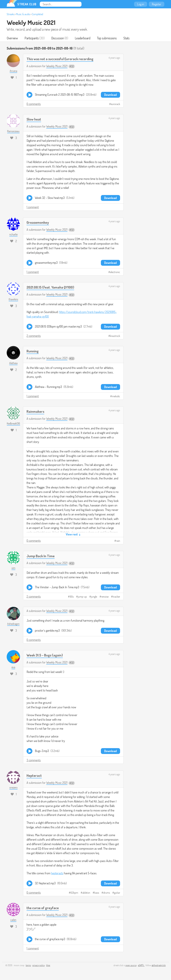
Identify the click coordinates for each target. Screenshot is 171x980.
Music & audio (23, 14)
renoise (105, 597)
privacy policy (39, 965)
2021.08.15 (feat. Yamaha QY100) (50, 287)
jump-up (82, 597)
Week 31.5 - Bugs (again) (45, 655)
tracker (116, 597)
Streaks (11, 14)
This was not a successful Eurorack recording (60, 59)
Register (157, 4)
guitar (117, 893)
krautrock (115, 336)
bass (97, 893)
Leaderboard (83, 38)
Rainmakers (35, 411)
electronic (115, 272)
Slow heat (34, 119)
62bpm (74, 893)
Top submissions (107, 38)
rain (118, 541)
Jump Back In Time (41, 556)
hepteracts (57, 873)
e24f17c (141, 965)
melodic (116, 396)
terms (28, 965)
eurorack (115, 104)
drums (107, 893)
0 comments (34, 104)
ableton (86, 893)
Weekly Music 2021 (31, 22)
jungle (94, 597)
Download (110, 95)
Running (33, 351)
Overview (12, 38)
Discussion (58, 38)
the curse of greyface (43, 908)
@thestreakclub (159, 965)
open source (131, 965)
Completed (37, 14)
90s (72, 597)
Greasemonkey (38, 222)
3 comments (34, 760)
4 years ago (114, 58)
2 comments (34, 336)
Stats (126, 38)
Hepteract (34, 775)
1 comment (33, 207)
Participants (32, 38)
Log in (141, 4)
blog (48, 965)
